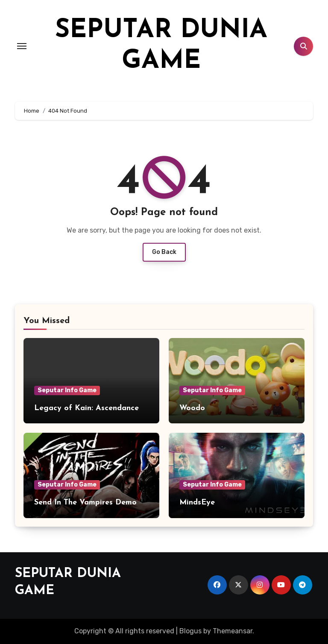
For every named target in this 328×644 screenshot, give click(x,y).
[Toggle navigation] (22, 46)
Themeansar (233, 631)
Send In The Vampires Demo (85, 503)
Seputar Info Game (67, 390)
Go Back (164, 252)
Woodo (192, 408)
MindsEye (197, 503)
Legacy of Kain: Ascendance (86, 408)
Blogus (190, 631)
